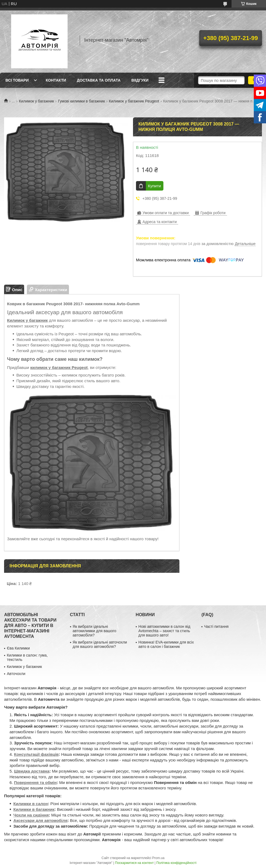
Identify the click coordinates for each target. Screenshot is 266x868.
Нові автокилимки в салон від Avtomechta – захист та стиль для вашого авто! (164, 631)
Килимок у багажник (37, 101)
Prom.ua (158, 858)
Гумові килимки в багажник (81, 101)
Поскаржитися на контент (134, 863)
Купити (154, 186)
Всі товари (17, 80)
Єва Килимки (18, 648)
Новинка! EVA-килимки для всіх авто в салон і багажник (166, 644)
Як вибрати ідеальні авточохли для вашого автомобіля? (100, 644)
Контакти (56, 80)
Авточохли (16, 674)
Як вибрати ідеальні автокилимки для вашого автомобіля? (95, 631)
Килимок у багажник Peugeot (134, 101)
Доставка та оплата (99, 80)
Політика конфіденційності (176, 863)
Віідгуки (140, 80)
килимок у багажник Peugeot (59, 367)
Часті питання (216, 626)
